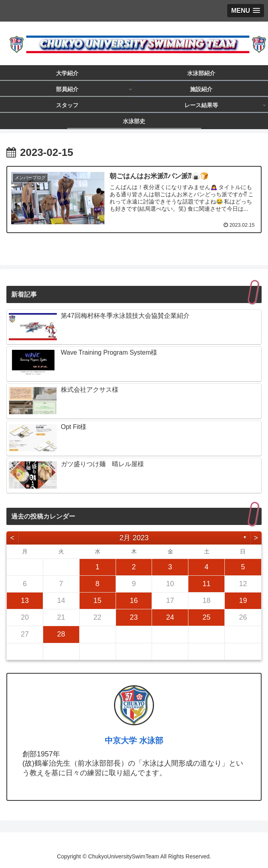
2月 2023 (134, 538)
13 (25, 601)
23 (134, 617)
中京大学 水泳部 (134, 740)
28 (61, 634)
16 (134, 601)
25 (206, 617)
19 (243, 601)
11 (206, 584)
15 (98, 601)
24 (170, 617)
